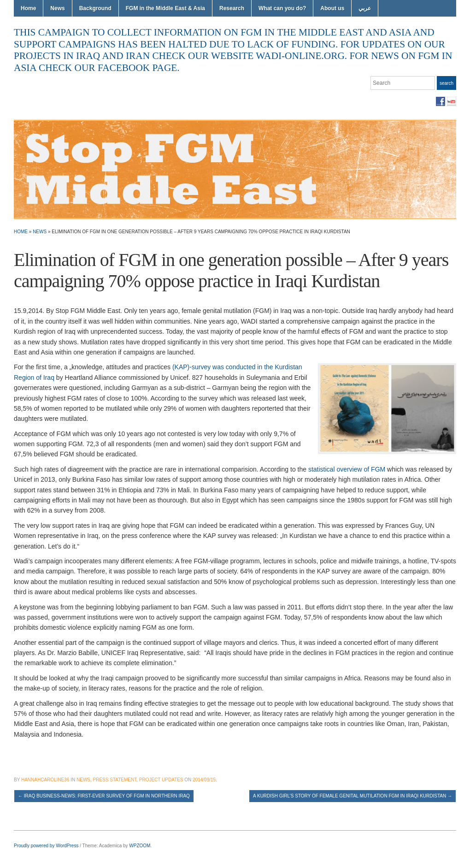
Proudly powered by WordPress (46, 846)
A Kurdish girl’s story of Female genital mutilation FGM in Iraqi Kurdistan (352, 796)
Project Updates (161, 780)
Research (232, 8)
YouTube (452, 101)
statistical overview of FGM (347, 469)
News (57, 8)
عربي (365, 8)
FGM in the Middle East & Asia (165, 8)
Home (28, 8)
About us (332, 8)
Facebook (441, 101)
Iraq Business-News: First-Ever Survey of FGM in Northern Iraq (104, 796)
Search (446, 83)
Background (95, 8)
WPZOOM (140, 846)
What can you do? (282, 8)
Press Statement (115, 780)
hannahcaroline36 (45, 780)
